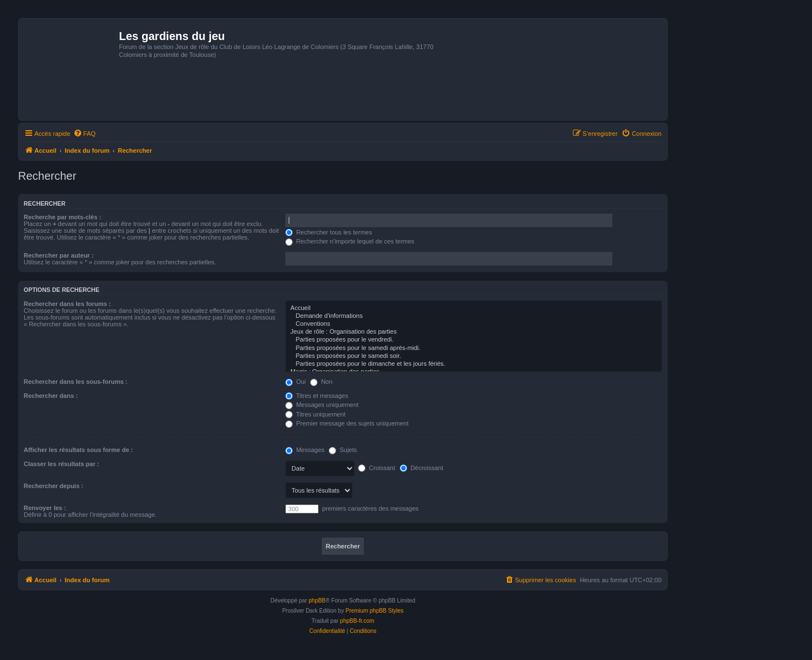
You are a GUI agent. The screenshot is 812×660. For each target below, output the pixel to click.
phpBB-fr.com (357, 621)
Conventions (474, 324)
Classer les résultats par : (61, 464)
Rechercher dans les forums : (67, 304)
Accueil (474, 308)
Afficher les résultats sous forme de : (78, 450)
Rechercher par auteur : (59, 255)
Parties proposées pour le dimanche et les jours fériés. (474, 364)
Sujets (343, 450)
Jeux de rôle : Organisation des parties (474, 332)
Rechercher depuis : (54, 486)
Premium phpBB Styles (375, 611)
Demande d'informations (474, 316)
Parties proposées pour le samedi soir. (474, 356)
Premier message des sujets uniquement (347, 423)
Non (321, 382)
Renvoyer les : (45, 508)
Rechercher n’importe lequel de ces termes (350, 241)
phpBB (317, 601)
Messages (305, 450)
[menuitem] (85, 134)
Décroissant (422, 468)
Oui (295, 382)
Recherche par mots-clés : (63, 217)
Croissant (377, 468)
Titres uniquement (315, 414)
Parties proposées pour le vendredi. (474, 340)
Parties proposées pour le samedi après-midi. (474, 348)
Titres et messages (317, 396)
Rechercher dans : (51, 396)
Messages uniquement (322, 405)
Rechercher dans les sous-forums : (76, 382)
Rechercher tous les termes (329, 232)
